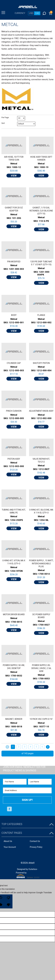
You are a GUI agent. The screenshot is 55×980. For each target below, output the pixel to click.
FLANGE (41, 315)
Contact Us (35, 841)
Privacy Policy (36, 847)
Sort (3, 123)
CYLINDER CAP (14, 363)
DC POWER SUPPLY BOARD (41, 616)
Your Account (10, 847)
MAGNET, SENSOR (14, 719)
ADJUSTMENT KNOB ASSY (41, 411)
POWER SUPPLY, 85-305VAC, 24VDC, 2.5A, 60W (41, 668)
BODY (14, 315)
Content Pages (12, 833)
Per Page (5, 118)
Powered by (21, 875)
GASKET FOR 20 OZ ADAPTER (14, 209)
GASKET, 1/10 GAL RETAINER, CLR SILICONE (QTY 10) (41, 211)
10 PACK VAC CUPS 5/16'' (41, 719)
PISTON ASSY (14, 459)
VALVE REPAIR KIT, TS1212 (41, 460)
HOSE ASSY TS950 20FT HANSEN (41, 158)
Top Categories (12, 824)
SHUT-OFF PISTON (41, 363)
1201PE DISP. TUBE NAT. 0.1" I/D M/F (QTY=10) (41, 263)
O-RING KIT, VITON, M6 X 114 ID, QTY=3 (14, 562)
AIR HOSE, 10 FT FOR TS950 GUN (14, 158)
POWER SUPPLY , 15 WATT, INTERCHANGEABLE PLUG (41, 564)
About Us (8, 841)
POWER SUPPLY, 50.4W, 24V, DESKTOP (14, 667)
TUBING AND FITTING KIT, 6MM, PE (14, 511)
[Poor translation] (9, 901)
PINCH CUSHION (14, 411)
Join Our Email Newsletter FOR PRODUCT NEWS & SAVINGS (24, 769)
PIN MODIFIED (14, 262)
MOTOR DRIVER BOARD (14, 615)
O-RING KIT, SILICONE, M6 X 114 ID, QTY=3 (41, 511)
